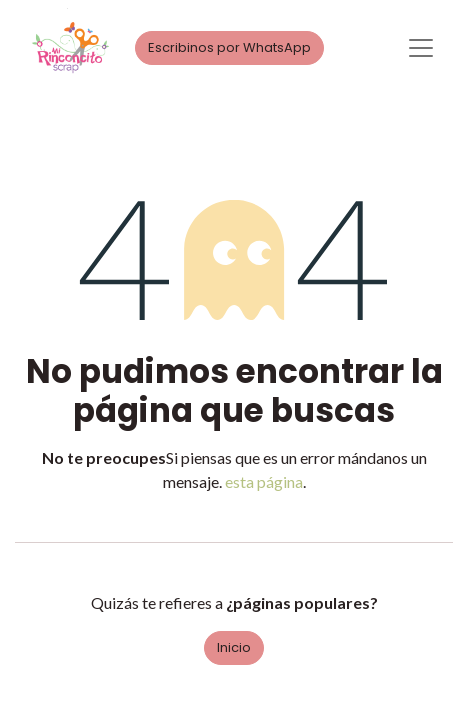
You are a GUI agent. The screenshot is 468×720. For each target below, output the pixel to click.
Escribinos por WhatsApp (229, 47)
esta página (264, 481)
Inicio (234, 647)
